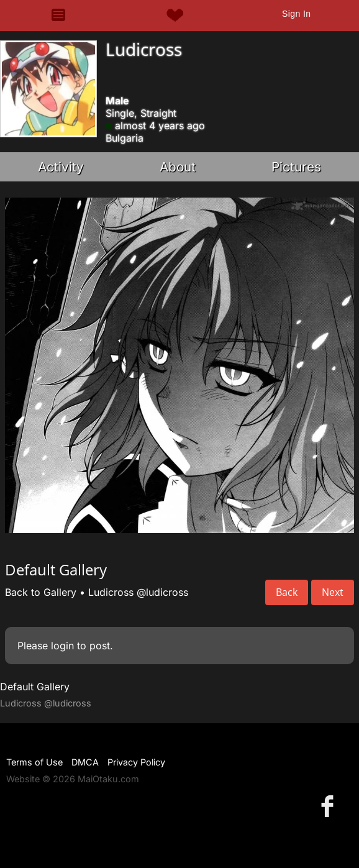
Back (287, 592)
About (178, 167)
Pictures (296, 167)
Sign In (296, 14)
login (62, 646)
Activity (61, 167)
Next (333, 592)
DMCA (85, 762)
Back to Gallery (41, 592)
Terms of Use (34, 762)
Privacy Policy (136, 762)
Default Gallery (35, 687)
